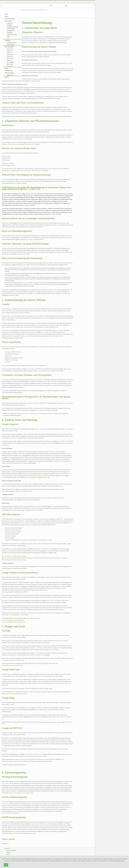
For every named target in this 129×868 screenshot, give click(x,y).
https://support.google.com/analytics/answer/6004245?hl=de (17, 491)
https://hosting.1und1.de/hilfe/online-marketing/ (14, 556)
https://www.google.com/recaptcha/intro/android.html (39, 761)
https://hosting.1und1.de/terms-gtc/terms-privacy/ (14, 560)
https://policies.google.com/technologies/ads (13, 620)
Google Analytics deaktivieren (55, 486)
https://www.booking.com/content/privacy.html (21, 793)
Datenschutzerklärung (119, 861)
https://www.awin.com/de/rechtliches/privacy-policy (23, 833)
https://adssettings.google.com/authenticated (17, 615)
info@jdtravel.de (10, 165)
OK (6, 865)
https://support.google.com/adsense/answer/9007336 (15, 592)
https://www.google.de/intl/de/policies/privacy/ (14, 622)
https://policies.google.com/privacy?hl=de (12, 665)
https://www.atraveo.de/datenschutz (11, 813)
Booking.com (5, 844)
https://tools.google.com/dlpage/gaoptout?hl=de (37, 477)
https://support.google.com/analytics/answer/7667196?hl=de (28, 510)
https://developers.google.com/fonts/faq (42, 692)
